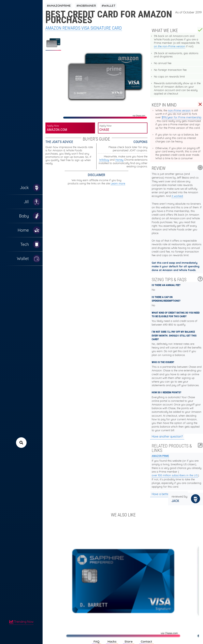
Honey (119, 160)
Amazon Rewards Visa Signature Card (84, 28)
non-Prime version (179, 110)
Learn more (118, 183)
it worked (177, 196)
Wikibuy (104, 160)
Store (129, 641)
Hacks (112, 641)
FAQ (96, 641)
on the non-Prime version (170, 46)
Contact (146, 641)
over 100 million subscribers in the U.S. (175, 475)
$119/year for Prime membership (182, 117)
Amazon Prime (160, 456)
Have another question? (167, 437)
